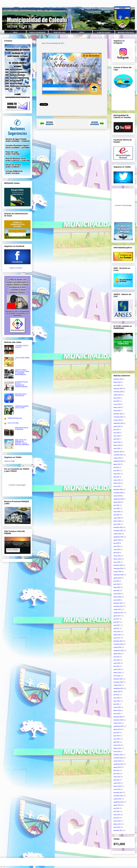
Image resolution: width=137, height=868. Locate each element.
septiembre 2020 (118, 499)
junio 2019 (117, 546)
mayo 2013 (117, 777)
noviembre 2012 (118, 796)
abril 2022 (116, 439)
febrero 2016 (117, 673)
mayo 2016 (117, 663)
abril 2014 (116, 742)
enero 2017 (117, 638)
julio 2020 (116, 505)
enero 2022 (117, 449)
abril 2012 (116, 818)
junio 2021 (117, 471)
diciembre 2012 (118, 793)
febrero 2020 (117, 521)
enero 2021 (117, 486)
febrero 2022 (117, 445)
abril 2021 (116, 477)
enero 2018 (117, 600)
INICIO (15, 32)
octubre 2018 (117, 572)
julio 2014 (116, 733)
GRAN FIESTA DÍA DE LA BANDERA (22, 429)
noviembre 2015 (118, 682)
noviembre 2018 (118, 568)
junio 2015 (117, 698)
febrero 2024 (117, 382)
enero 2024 (117, 385)
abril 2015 (116, 704)
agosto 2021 (117, 464)
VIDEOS (82, 32)
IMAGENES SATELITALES (126, 32)
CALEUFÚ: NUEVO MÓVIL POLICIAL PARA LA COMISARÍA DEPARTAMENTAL (22, 372)
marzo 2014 (117, 745)
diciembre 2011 (118, 830)
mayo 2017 (117, 625)
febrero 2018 (117, 597)
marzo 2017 (117, 632)
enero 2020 (117, 524)
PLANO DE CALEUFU (104, 32)
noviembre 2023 (118, 392)
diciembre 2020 (118, 490)
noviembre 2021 (118, 455)
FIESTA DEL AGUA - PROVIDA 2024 (21, 395)
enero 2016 (117, 676)
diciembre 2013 (118, 755)
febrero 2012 (117, 824)
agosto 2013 (117, 767)
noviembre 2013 (118, 758)
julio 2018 (116, 581)
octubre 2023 (117, 395)
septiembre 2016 (118, 651)
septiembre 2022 (118, 423)
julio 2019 (116, 543)
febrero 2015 (117, 711)
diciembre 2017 (118, 603)
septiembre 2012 (118, 802)
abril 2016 (116, 666)
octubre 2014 (117, 723)
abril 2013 (116, 780)
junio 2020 (117, 509)
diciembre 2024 (118, 379)
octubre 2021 (117, 458)
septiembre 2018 (118, 575)
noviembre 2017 (118, 606)
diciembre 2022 (118, 414)
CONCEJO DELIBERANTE (37, 32)
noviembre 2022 (118, 417)
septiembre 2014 (118, 726)
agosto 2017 (117, 616)
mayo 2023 (117, 398)
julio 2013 (116, 770)
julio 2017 (116, 619)
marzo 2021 (117, 480)
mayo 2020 (117, 512)
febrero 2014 (117, 748)
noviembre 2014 (118, 720)
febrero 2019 (117, 559)
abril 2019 (116, 553)
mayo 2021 (117, 474)
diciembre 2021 (118, 452)
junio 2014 (117, 736)
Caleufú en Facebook (16, 268)
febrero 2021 (117, 483)
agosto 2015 (117, 692)
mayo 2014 (117, 739)
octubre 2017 (117, 610)
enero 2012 (117, 827)
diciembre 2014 (118, 717)
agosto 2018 (117, 578)
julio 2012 (116, 808)
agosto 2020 (117, 502)
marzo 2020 (117, 518)
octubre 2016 (117, 647)
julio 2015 (116, 695)
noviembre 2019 (118, 531)
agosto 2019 (117, 540)
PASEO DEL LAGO (59, 32)
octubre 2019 (117, 534)
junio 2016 (117, 660)
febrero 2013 (117, 786)
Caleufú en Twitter (9, 461)
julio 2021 (116, 467)
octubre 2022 (117, 420)
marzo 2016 (117, 669)
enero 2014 (117, 752)
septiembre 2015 (118, 688)
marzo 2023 (117, 404)
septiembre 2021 (118, 461)
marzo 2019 (117, 556)
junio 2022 (117, 433)
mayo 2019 (117, 550)
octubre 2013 (117, 761)
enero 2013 (117, 789)
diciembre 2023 (118, 389)
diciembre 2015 (118, 679)
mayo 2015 (117, 701)
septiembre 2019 (118, 537)
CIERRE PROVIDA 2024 (15, 418)
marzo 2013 (117, 783)
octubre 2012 (117, 799)
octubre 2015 (117, 685)
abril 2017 (116, 628)
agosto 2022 (117, 426)
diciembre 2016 (118, 641)
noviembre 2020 (118, 493)
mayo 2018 (117, 587)
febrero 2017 (117, 635)
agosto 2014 (117, 729)
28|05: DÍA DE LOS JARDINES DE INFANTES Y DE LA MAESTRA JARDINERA (22, 442)
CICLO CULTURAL (13, 423)
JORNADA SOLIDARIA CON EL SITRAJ (22, 407)
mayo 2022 (117, 436)
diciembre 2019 (118, 527)
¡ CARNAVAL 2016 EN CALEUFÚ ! (21, 346)
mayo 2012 (117, 815)
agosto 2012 (117, 805)
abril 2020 (116, 515)
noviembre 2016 (118, 644)
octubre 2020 (117, 496)
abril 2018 (116, 591)
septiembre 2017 (118, 613)
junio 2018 (117, 584)
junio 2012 (117, 812)
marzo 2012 (117, 821)
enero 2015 (117, 714)
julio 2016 (116, 657)
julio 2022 (116, 430)
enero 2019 (117, 562)
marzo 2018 (117, 594)
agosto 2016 (117, 654)
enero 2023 (117, 411)
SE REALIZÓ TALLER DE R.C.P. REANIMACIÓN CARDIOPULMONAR (21, 384)
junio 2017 (117, 622)
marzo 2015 (117, 707)
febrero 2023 (117, 407)
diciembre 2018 (118, 565)
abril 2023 (116, 401)
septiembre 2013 (118, 764)
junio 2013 (117, 774)
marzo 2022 (117, 442)
